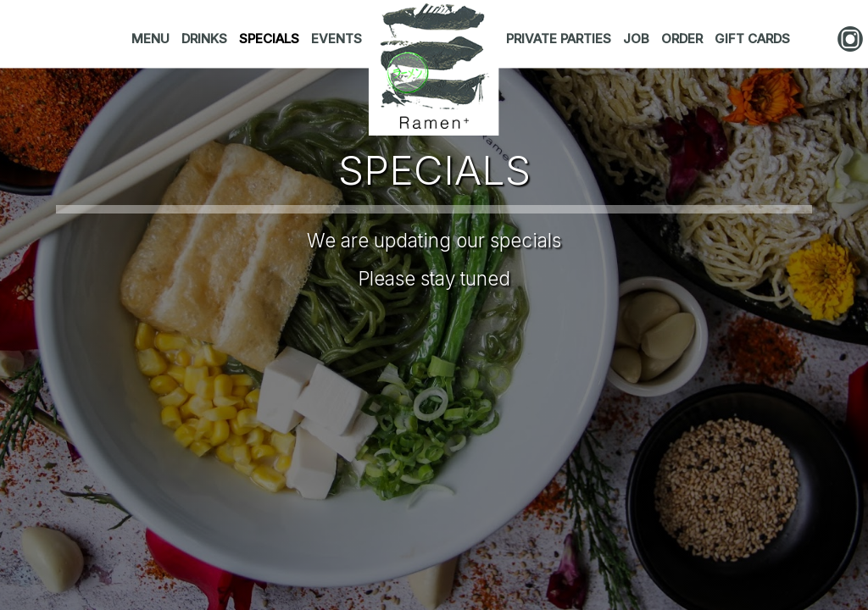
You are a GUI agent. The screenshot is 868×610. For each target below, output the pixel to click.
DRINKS (206, 39)
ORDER (684, 39)
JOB (638, 39)
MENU (152, 39)
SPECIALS (271, 39)
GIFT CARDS (752, 39)
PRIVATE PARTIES (560, 39)
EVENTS (337, 39)
